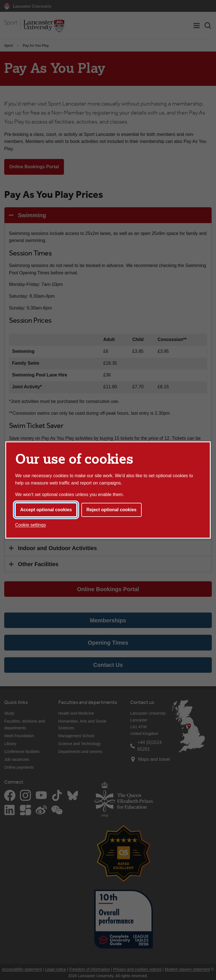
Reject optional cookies (112, 510)
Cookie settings (30, 525)
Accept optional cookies (46, 510)
